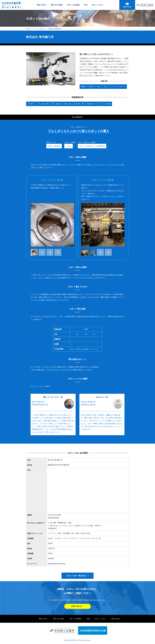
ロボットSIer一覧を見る (76, 576)
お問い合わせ (77, 606)
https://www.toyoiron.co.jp (57, 563)
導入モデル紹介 (57, 5)
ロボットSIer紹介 (73, 5)
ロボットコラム (97, 5)
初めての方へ (42, 5)
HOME (28, 29)
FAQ (86, 5)
